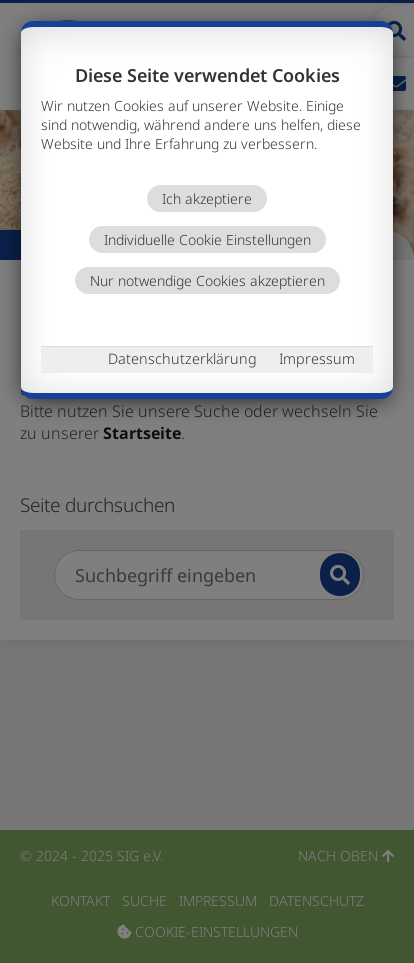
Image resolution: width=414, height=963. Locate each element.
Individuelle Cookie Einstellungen (207, 239)
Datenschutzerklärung (182, 358)
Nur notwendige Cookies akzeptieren (207, 280)
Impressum (317, 358)
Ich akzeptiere (207, 198)
